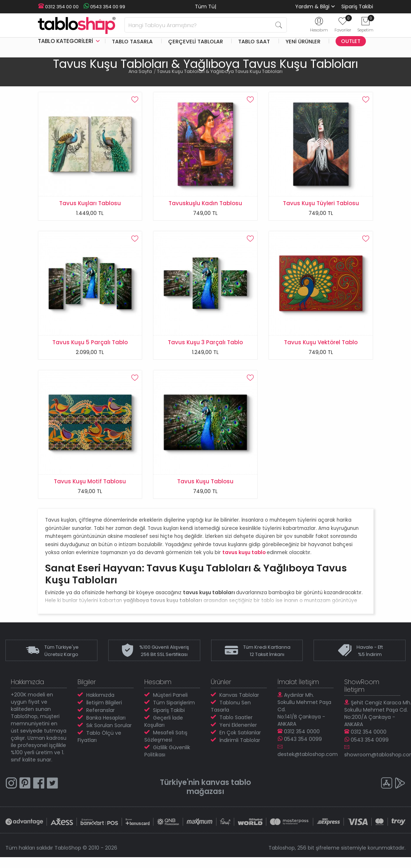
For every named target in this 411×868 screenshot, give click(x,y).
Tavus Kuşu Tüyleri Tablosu (321, 203)
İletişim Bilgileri (104, 707)
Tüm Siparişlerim (174, 707)
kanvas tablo (227, 787)
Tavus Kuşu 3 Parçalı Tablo (205, 344)
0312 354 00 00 (58, 7)
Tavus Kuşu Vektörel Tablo (321, 344)
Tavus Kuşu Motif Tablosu (90, 484)
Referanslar (100, 714)
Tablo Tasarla (132, 41)
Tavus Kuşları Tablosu (90, 203)
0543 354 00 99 (103, 7)
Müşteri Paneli (170, 699)
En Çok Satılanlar (240, 737)
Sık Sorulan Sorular (109, 730)
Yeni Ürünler (303, 41)
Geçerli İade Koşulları (164, 726)
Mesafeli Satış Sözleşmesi (166, 740)
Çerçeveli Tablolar (196, 41)
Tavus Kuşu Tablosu (205, 484)
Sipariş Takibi (357, 7)
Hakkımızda (100, 699)
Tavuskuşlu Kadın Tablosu (205, 203)
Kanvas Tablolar (239, 699)
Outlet (351, 41)
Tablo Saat (254, 41)
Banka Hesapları (106, 722)
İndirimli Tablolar (240, 744)
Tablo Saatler (236, 722)
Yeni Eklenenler (238, 729)
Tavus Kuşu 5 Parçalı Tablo (90, 344)
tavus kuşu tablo (244, 557)
